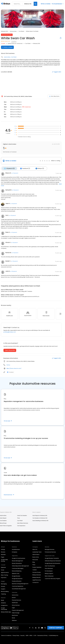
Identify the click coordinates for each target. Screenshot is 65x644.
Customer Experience (18, 586)
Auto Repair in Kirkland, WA (40, 515)
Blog (34, 562)
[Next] (60, 313)
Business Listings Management (20, 583)
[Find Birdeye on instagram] (39, 627)
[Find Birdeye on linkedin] (36, 627)
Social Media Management (19, 588)
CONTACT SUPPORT (56, 627)
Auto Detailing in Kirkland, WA (40, 520)
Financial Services (17, 600)
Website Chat (16, 573)
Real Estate (15, 615)
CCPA (35, 635)
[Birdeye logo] (6, 4)
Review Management (17, 560)
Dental (14, 597)
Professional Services (50, 552)
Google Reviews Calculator (52, 558)
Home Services (16, 605)
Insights (3, 588)
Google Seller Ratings (4, 560)
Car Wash (21, 31)
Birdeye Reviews (37, 574)
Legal (13, 607)
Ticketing (3, 594)
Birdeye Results (37, 577)
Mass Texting (4, 575)
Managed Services (50, 549)
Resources (35, 559)
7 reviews (14, 41)
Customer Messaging (18, 568)
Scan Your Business (50, 565)
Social (3, 570)
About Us (35, 549)
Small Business (16, 549)
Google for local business (19, 558)
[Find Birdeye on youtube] (42, 627)
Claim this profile (10, 350)
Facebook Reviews (17, 581)
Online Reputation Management (20, 565)
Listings (3, 549)
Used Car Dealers (22, 515)
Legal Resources (37, 580)
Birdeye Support (49, 573)
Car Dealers (3, 520)
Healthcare (15, 602)
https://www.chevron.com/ (14, 368)
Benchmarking (5, 591)
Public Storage (16, 612)
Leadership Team (37, 552)
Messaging (4, 583)
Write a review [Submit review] (7, 47)
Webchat (3, 567)
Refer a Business (49, 576)
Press (34, 564)
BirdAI (2, 600)
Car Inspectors (21, 525)
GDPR (27, 635)
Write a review (46, 4)
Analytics (3, 602)
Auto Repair (3, 518)
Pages (3, 557)
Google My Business (17, 578)
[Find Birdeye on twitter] (33, 627)
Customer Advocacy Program (53, 578)
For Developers (49, 571)
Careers (35, 569)
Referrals (3, 554)
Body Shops (3, 523)
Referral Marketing (17, 571)
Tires (18, 518)
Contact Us (36, 582)
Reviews (3, 552)
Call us (8, 364)
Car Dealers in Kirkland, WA (40, 518)
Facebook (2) (24, 168)
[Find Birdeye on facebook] (30, 627)
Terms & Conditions (6, 635)
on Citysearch (15, 173)
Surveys (3, 586)
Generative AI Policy (42, 635)
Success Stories (37, 572)
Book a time (36, 557)
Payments (4, 577)
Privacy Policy (16, 635)
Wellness (14, 620)
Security (23, 635)
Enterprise (15, 552)
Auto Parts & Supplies (6, 525)
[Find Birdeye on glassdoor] (45, 627)
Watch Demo (36, 554)
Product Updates (37, 567)
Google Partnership (4, 608)
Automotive (13, 31)
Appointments (5, 572)
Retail (13, 617)
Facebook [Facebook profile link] (10, 372)
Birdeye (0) (38, 168)
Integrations (4, 605)
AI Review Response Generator (53, 560)
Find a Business (49, 568)
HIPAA (31, 635)
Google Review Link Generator (53, 563)
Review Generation (17, 563)
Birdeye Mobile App (6, 612)
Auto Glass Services (23, 523)
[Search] (35, 4)
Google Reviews (16, 576)
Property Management (18, 610)
